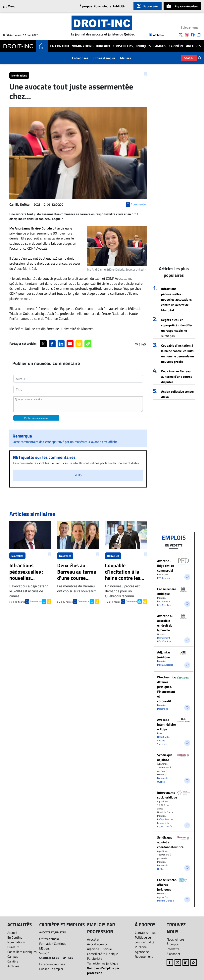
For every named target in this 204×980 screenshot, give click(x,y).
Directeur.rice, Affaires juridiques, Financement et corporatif (167, 689)
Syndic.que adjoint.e (165, 757)
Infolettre (156, 35)
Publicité (119, 6)
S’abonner (174, 954)
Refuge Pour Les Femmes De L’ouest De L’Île (165, 823)
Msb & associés (165, 665)
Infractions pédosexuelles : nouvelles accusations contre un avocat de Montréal (177, 299)
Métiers (126, 58)
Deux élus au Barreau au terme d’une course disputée (177, 377)
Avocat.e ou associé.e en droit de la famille (165, 623)
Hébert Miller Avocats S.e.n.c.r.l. (164, 740)
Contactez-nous (146, 933)
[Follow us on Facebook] (193, 35)
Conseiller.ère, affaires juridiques (167, 885)
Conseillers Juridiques (132, 46)
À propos (86, 6)
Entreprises (80, 58)
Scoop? (189, 58)
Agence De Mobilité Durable (165, 899)
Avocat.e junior (97, 944)
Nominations (82, 46)
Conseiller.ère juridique (102, 954)
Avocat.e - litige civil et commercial (166, 566)
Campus (160, 46)
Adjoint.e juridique (99, 949)
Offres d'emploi (104, 58)
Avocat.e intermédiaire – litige (166, 724)
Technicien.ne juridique (103, 963)
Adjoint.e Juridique (163, 655)
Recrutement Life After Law (164, 603)
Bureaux (103, 46)
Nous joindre (102, 6)
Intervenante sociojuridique (167, 795)
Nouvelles (17, 556)
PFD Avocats (164, 578)
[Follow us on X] (181, 35)
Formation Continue (53, 944)
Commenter (36, 601)
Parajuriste (95, 958)
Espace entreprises (182, 6)
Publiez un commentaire (36, 418)
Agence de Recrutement (144, 954)
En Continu (60, 46)
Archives (194, 46)
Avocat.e (93, 939)
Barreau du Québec (163, 780)
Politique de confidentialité (145, 940)
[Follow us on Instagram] (187, 35)
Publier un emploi (51, 969)
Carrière (176, 46)
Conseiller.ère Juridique (167, 591)
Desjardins (163, 709)
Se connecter (148, 6)
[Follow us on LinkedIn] (199, 35)
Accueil (12, 933)
